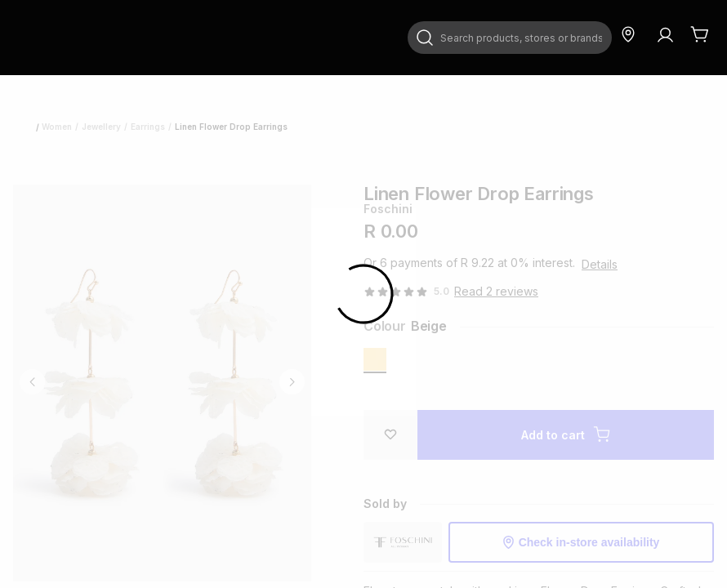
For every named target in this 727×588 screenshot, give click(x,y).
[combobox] (510, 38)
